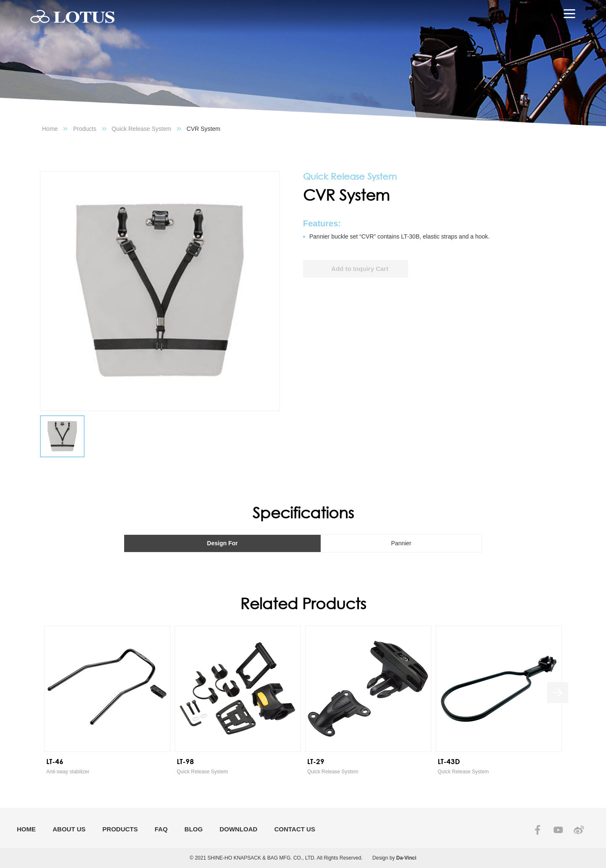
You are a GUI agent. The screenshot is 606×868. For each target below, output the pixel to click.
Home (50, 129)
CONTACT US (295, 829)
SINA (579, 830)
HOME (26, 829)
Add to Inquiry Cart (360, 269)
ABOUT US (69, 829)
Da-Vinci (407, 858)
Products (85, 129)
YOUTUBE (558, 830)
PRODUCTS (120, 829)
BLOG (193, 829)
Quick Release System (141, 129)
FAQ (161, 829)
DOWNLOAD (239, 829)
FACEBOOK (538, 830)
